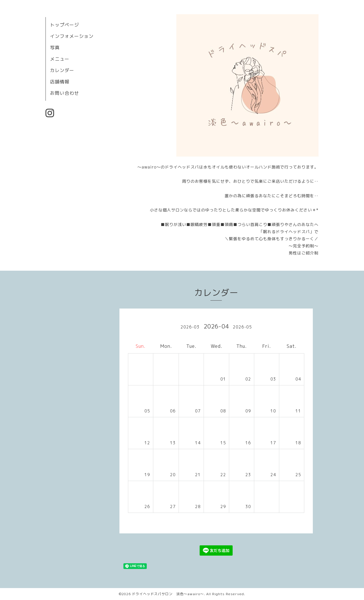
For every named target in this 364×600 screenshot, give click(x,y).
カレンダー (62, 70)
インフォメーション (72, 36)
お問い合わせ (65, 93)
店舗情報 (60, 82)
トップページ (65, 25)
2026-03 (190, 327)
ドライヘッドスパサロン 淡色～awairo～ (168, 594)
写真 (55, 48)
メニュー (60, 59)
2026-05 (242, 327)
